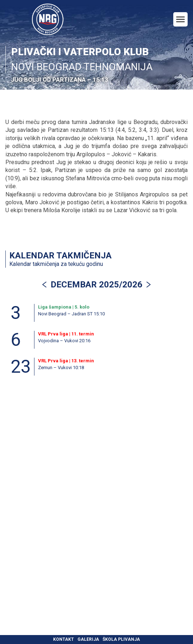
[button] (148, 285)
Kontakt (63, 639)
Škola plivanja (121, 639)
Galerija (88, 639)
